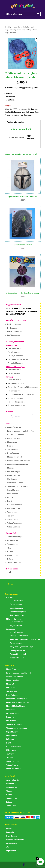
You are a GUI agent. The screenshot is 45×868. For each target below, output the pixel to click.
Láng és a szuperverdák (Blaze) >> (21, 431)
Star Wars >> (12, 479)
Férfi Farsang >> (14, 335)
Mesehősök (34, 112)
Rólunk (9, 829)
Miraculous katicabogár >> (18, 457)
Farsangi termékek (19, 27)
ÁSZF (8, 847)
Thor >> (10, 548)
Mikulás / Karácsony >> (15, 367)
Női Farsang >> (13, 328)
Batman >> (11, 559)
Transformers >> (14, 563)
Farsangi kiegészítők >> (17, 402)
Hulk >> (10, 552)
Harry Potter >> (13, 453)
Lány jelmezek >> (15, 348)
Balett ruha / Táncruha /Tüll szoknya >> (23, 387)
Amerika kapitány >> (15, 537)
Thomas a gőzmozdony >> (18, 486)
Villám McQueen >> (15, 527)
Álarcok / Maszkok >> (16, 363)
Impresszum (11, 851)
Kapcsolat (10, 832)
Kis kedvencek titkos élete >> (19, 461)
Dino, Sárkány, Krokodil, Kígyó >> (21, 394)
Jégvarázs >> (13, 449)
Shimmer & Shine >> (15, 483)
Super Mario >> (13, 490)
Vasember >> (13, 544)
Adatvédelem (11, 843)
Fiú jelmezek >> (14, 352)
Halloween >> (11, 345)
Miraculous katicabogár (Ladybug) (18, 115)
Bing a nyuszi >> (14, 438)
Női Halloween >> (14, 324)
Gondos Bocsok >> (15, 505)
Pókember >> (13, 541)
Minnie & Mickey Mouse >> (18, 464)
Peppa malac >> (14, 475)
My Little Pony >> (14, 472)
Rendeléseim (11, 836)
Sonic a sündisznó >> (16, 435)
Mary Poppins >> (14, 494)
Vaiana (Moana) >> (15, 523)
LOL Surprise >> (13, 508)
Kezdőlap (8, 27)
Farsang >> (11, 377)
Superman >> (13, 555)
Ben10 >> (11, 501)
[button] (37, 39)
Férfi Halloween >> (15, 332)
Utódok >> (11, 497)
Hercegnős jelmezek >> (17, 383)
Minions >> (12, 468)
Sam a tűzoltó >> (14, 520)
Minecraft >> (12, 442)
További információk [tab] (15, 122)
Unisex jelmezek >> (15, 356)
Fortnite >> (12, 446)
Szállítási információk (15, 840)
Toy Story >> (12, 512)
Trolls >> (11, 516)
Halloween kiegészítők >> (18, 359)
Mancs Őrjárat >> (14, 427)
